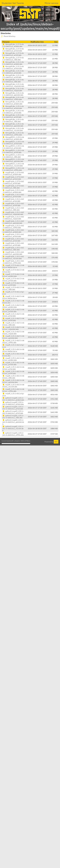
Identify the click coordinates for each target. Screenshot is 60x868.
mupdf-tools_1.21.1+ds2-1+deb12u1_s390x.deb (13, 227)
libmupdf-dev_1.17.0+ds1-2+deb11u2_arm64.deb (13, 50)
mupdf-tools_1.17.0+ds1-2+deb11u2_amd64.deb (13, 173)
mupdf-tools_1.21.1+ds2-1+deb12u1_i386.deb (13, 209)
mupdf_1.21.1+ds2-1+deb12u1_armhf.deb (13, 319)
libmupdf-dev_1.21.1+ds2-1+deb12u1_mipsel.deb (13, 90)
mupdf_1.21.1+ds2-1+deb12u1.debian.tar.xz (13, 297)
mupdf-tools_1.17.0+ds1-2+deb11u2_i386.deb (13, 187)
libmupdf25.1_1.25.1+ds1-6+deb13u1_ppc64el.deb (13, 160)
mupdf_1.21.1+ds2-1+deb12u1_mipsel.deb (13, 333)
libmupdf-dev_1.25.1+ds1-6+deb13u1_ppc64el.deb (13, 125)
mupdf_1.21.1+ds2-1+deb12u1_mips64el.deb (13, 328)
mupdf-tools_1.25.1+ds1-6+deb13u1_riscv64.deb (13, 257)
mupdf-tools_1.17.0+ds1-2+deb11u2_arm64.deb (13, 178)
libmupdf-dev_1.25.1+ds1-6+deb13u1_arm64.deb (13, 107)
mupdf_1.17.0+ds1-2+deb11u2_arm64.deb (13, 280)
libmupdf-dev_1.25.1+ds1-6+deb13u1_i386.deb (13, 120)
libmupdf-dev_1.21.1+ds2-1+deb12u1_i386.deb (13, 81)
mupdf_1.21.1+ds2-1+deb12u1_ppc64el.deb (13, 337)
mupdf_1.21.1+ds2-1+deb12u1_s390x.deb (13, 341)
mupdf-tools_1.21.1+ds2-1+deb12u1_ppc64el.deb (13, 222)
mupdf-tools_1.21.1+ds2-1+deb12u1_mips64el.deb (13, 213)
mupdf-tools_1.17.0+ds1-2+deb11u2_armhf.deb (13, 182)
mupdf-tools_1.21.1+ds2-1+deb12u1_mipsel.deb (13, 218)
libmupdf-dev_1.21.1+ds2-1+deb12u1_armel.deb (13, 72)
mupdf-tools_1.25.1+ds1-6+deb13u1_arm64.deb (13, 235)
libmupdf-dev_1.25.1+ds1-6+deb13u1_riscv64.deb (13, 129)
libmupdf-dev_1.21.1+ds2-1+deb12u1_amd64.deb (13, 63)
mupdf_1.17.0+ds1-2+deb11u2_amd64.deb (13, 275)
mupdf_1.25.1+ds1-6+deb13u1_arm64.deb (13, 363)
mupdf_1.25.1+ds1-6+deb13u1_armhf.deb (13, 372)
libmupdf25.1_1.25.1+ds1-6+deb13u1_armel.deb (13, 147)
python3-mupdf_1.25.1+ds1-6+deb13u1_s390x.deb (13, 434)
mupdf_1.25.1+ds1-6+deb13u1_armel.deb (13, 368)
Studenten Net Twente (13, 3)
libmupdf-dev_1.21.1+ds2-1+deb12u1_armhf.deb (13, 76)
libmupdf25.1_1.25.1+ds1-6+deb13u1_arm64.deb (13, 143)
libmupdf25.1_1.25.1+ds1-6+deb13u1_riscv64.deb (13, 165)
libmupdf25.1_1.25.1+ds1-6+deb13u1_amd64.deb (13, 138)
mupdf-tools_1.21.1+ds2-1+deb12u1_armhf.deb (13, 204)
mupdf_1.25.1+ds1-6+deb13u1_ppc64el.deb (13, 381)
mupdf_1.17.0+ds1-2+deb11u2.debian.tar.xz (13, 266)
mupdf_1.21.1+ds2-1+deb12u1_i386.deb (13, 324)
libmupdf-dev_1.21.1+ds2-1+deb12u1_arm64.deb (13, 67)
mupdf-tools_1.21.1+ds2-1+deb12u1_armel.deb (13, 200)
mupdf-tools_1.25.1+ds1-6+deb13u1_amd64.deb (13, 231)
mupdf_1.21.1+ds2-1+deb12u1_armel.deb (13, 315)
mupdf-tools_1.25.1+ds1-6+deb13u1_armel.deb (13, 240)
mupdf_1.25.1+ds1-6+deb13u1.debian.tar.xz (13, 350)
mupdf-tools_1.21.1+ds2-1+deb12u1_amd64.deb (13, 191)
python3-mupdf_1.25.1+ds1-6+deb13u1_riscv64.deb (13, 428)
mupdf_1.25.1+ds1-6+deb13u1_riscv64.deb (13, 386)
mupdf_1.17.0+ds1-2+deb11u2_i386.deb (13, 288)
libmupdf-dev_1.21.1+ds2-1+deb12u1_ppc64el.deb (13, 94)
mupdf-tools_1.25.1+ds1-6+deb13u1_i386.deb (13, 249)
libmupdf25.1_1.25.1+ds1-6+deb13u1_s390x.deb (13, 169)
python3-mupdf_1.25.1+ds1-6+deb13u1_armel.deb (13, 408)
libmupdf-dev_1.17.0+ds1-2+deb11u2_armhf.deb (13, 54)
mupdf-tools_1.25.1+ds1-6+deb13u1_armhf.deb (13, 244)
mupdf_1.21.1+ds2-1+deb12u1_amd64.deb (13, 306)
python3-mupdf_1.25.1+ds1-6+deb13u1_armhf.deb (13, 412)
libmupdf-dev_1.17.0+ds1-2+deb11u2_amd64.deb (13, 45)
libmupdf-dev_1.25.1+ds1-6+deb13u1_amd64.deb (13, 103)
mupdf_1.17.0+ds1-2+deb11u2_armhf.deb (13, 284)
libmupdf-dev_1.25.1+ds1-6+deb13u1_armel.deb (13, 112)
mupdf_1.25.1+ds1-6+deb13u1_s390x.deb (13, 390)
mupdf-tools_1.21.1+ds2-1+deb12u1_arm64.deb (13, 196)
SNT (56, 442)
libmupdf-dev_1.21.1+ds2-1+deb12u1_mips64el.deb (13, 85)
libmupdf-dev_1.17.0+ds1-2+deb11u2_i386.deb (13, 59)
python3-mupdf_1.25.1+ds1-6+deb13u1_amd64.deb (13, 399)
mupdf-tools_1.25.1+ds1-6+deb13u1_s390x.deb (13, 262)
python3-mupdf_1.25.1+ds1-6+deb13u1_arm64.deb (13, 403)
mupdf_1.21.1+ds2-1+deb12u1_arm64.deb (13, 310)
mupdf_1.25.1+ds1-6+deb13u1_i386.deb (13, 377)
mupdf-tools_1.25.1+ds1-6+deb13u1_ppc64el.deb (13, 253)
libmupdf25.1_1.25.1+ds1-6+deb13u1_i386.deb (13, 156)
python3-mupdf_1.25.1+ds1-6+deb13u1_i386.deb (13, 417)
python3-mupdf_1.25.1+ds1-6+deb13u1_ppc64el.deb (13, 422)
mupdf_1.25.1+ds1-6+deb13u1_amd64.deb (13, 359)
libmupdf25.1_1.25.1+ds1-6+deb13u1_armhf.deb (13, 151)
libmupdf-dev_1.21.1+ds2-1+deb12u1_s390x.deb (13, 98)
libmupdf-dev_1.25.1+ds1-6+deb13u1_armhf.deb (13, 116)
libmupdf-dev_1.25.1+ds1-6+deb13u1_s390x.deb (13, 134)
